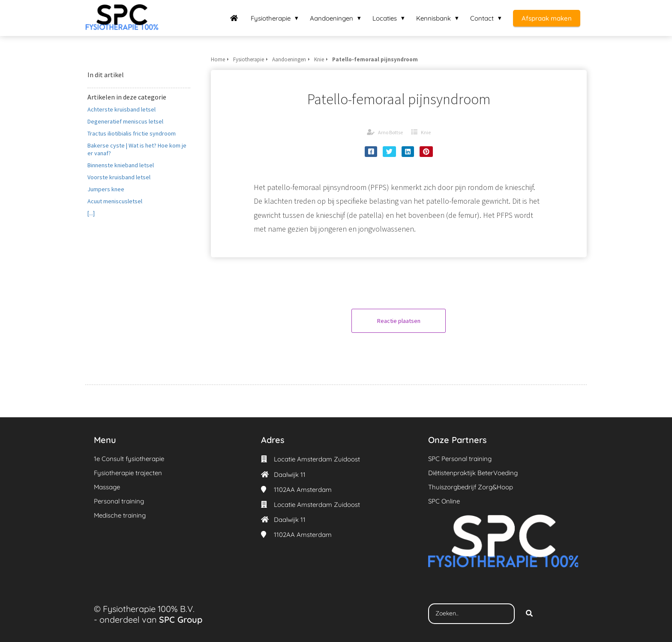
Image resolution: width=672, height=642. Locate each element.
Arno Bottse (390, 132)
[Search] (529, 614)
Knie (426, 132)
